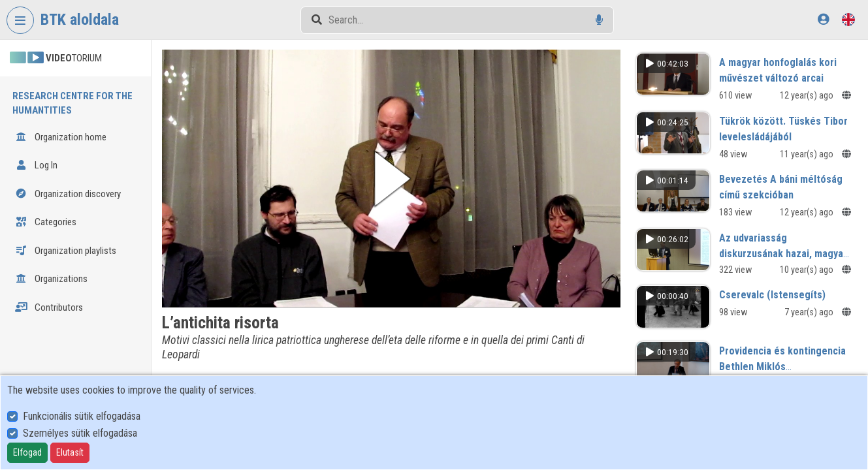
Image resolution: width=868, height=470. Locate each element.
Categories (46, 222)
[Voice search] (599, 20)
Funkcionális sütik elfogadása (82, 416)
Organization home (61, 137)
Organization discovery (68, 194)
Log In (36, 165)
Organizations (51, 279)
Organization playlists (66, 251)
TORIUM (56, 58)
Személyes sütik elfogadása (80, 433)
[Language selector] (848, 19)
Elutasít (70, 452)
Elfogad (27, 452)
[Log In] (823, 19)
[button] (391, 179)
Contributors (49, 307)
